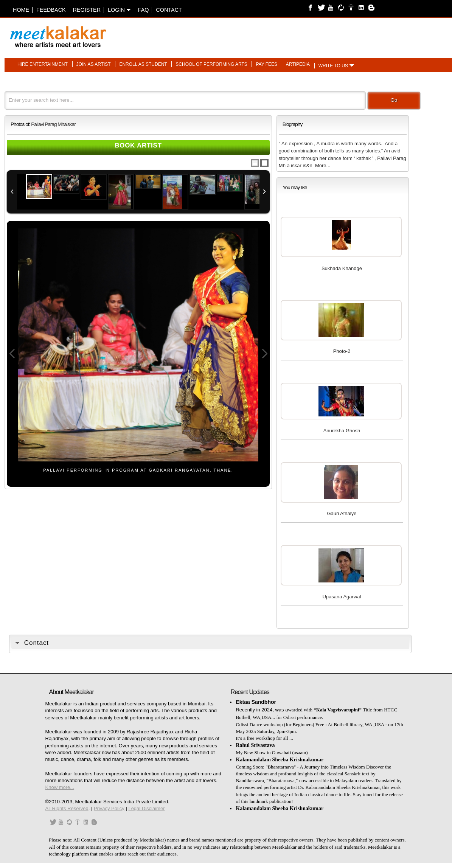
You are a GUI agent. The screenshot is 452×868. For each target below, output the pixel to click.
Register (87, 10)
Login (119, 10)
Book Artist (138, 145)
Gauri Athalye (342, 513)
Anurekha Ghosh (342, 431)
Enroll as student (143, 64)
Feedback (51, 10)
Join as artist (94, 64)
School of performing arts (211, 64)
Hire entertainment (43, 64)
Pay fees (266, 64)
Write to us (333, 66)
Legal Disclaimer (146, 808)
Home (21, 10)
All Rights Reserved (67, 808)
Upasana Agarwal (342, 597)
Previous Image (12, 354)
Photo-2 (342, 351)
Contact (169, 10)
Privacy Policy (109, 808)
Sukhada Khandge (342, 268)
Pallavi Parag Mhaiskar (53, 124)
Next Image (264, 354)
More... (323, 165)
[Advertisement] (320, 33)
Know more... (60, 787)
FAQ (144, 10)
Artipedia (298, 64)
